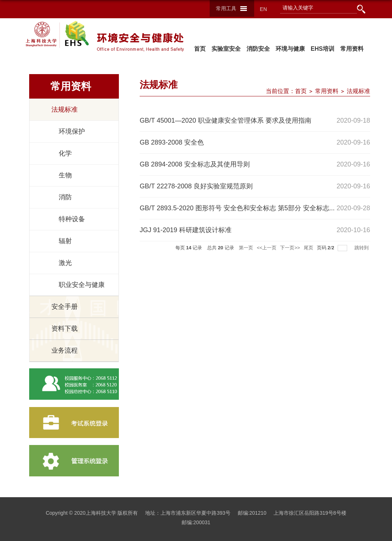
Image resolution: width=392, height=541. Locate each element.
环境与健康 (290, 49)
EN (263, 9)
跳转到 (362, 248)
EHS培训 (323, 49)
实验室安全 (226, 49)
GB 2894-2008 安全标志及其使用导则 (195, 164)
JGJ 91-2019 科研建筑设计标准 (186, 230)
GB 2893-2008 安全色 (172, 142)
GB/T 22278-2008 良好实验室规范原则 (196, 186)
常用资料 (352, 49)
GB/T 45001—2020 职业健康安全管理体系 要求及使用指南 (226, 120)
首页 (200, 49)
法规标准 (358, 91)
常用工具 (226, 8)
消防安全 (259, 49)
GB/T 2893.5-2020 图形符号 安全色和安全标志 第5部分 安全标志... (237, 208)
